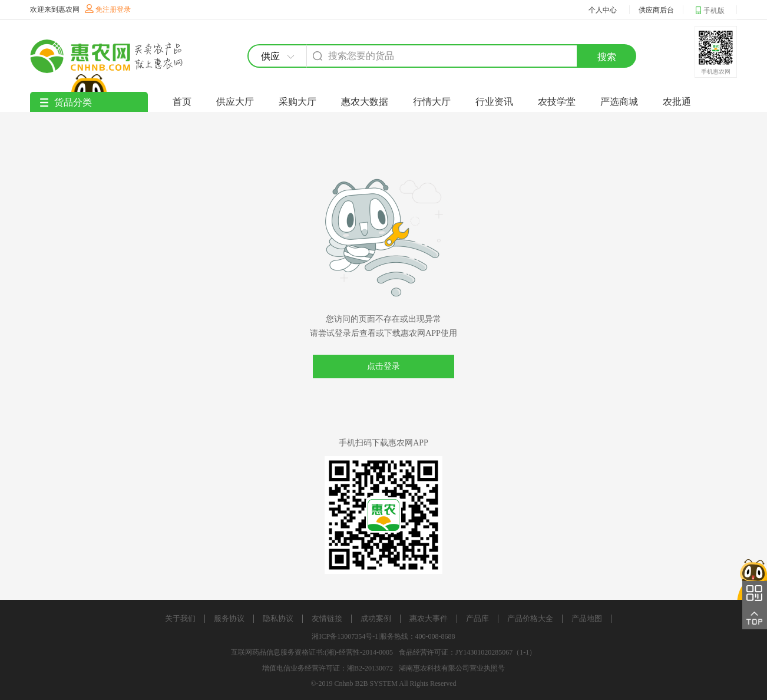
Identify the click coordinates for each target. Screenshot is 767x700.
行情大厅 (432, 102)
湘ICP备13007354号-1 (345, 636)
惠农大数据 (365, 102)
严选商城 (619, 102)
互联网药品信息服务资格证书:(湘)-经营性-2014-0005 (312, 652)
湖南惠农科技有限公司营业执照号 (452, 668)
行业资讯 (494, 102)
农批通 (677, 102)
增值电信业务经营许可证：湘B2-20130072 (328, 668)
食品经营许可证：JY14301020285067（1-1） (467, 652)
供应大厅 (235, 102)
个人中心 (603, 10)
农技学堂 (557, 102)
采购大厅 (297, 102)
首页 (182, 102)
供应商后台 (656, 10)
